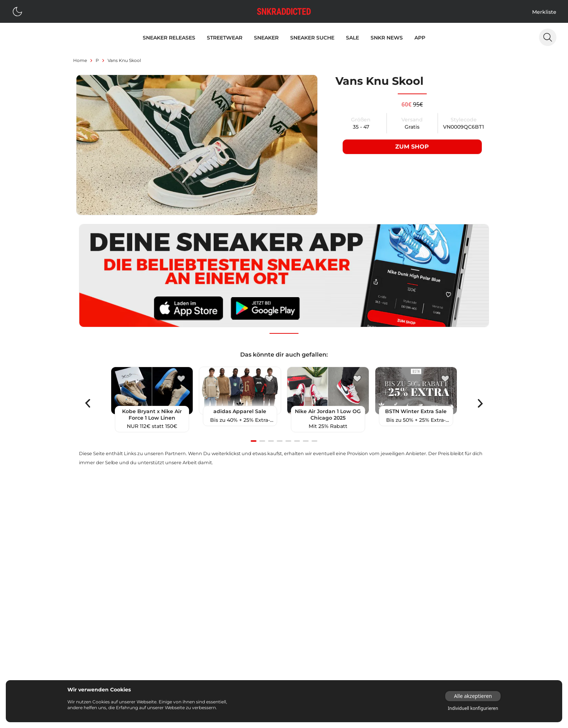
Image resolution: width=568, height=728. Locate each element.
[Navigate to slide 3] (271, 441)
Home (80, 60)
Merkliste (544, 12)
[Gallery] (284, 403)
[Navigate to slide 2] (262, 441)
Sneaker (266, 38)
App (420, 38)
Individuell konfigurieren (473, 708)
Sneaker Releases (169, 38)
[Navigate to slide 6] (297, 441)
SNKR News (387, 38)
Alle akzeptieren (473, 696)
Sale (352, 38)
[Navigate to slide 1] (254, 441)
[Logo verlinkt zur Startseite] (284, 11)
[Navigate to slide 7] (306, 441)
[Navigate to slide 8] (314, 441)
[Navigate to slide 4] (280, 441)
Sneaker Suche (312, 38)
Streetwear (225, 38)
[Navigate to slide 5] (288, 441)
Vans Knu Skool (124, 60)
